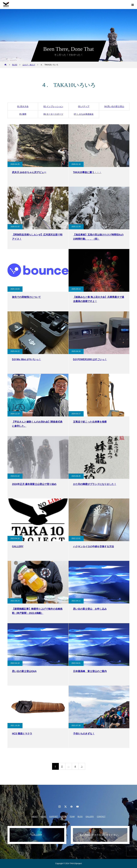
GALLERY (90, 817)
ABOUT (35, 817)
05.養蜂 (23, 114)
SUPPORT (54, 817)
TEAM (72, 817)
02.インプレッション (53, 106)
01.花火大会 (23, 106)
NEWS (44, 817)
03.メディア (84, 106)
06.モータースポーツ (53, 114)
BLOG (80, 817)
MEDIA (64, 817)
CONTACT (101, 817)
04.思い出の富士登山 (114, 106)
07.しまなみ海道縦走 (84, 114)
